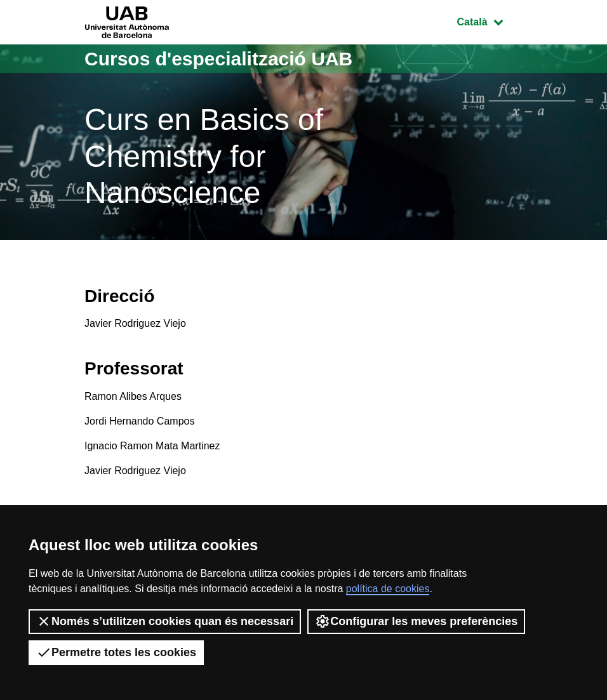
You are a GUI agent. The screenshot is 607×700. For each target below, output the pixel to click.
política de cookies (388, 589)
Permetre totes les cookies (116, 652)
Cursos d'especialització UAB (218, 59)
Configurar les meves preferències (416, 621)
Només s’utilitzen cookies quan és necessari (165, 621)
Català (490, 21)
